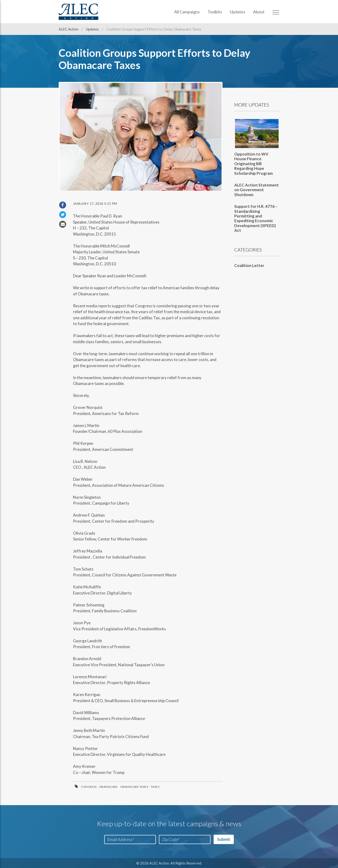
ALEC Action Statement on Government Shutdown (257, 190)
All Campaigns (187, 12)
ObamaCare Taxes (134, 787)
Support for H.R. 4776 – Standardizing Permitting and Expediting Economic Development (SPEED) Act (256, 218)
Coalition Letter (249, 265)
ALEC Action (69, 29)
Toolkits (215, 12)
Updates (238, 12)
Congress (89, 787)
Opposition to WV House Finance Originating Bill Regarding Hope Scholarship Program (253, 164)
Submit (224, 839)
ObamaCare (108, 787)
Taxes (155, 787)
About (259, 12)
